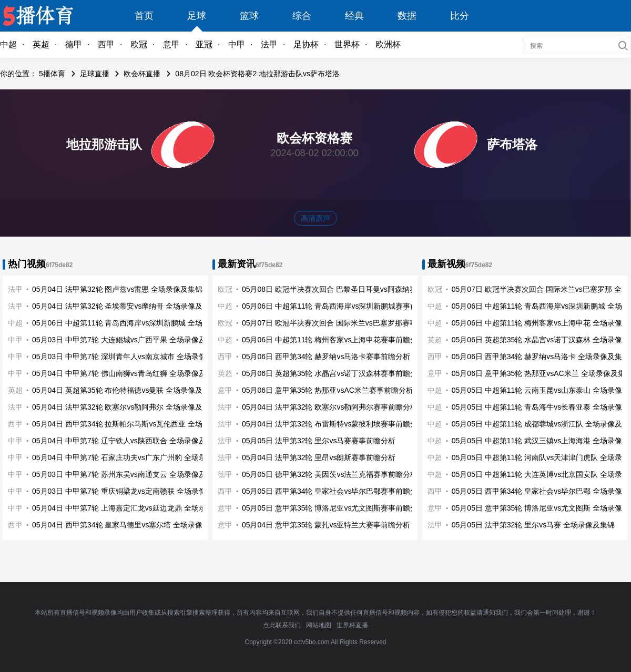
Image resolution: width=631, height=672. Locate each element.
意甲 (171, 44)
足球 (197, 16)
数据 (407, 16)
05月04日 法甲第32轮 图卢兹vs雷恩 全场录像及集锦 (117, 289)
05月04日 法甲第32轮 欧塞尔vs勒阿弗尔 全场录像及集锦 (125, 407)
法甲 (269, 44)
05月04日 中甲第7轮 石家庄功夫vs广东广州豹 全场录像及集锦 (134, 457)
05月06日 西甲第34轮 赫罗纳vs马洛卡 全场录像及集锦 (541, 357)
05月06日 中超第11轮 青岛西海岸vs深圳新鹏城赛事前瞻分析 (341, 306)
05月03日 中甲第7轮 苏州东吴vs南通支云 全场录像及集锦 (126, 474)
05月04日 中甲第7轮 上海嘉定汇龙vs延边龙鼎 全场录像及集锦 (134, 508)
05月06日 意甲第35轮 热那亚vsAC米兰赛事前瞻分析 (328, 390)
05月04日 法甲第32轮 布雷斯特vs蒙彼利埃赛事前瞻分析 (334, 424)
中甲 (237, 44)
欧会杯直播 (142, 74)
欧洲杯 (388, 44)
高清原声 (315, 218)
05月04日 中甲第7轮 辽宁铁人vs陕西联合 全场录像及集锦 (126, 441)
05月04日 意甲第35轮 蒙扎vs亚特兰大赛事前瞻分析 (326, 525)
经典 (354, 16)
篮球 (249, 16)
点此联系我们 (282, 625)
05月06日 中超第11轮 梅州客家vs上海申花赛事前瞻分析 (334, 340)
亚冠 (204, 44)
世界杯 (347, 44)
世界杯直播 (352, 625)
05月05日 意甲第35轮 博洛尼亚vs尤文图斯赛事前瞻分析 (334, 508)
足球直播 (95, 74)
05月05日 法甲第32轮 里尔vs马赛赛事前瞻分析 (319, 441)
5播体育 (52, 74)
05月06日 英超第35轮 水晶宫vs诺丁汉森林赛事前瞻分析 (334, 373)
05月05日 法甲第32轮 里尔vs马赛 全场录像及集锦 (533, 525)
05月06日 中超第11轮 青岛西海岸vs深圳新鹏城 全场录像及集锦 (136, 323)
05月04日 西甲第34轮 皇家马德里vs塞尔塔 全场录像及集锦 (128, 525)
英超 (41, 44)
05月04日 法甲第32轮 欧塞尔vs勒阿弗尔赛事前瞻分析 (330, 407)
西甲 (106, 44)
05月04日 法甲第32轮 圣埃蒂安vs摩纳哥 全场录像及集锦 (125, 306)
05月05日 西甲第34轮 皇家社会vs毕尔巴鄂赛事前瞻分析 (334, 491)
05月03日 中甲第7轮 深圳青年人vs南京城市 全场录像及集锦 (130, 357)
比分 (460, 16)
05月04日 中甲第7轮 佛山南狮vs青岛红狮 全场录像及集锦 (126, 373)
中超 (8, 44)
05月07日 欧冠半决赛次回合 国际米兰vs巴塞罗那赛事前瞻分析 (344, 323)
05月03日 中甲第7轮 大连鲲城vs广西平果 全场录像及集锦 (126, 340)
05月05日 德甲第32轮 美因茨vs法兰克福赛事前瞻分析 (330, 474)
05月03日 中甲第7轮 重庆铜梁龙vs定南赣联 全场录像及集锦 (130, 491)
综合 (302, 16)
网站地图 (319, 625)
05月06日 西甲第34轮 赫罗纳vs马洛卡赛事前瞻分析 (326, 357)
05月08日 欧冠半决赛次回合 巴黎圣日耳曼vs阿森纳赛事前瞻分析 (348, 289)
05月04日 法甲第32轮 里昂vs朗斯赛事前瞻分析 (319, 457)
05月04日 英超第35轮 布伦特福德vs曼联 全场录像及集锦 (125, 390)
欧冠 (139, 44)
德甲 (74, 44)
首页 (144, 16)
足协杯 (306, 44)
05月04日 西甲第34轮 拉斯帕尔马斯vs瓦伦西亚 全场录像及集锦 (136, 424)
